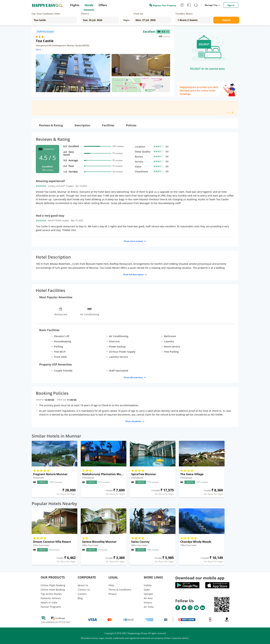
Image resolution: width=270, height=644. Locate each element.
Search (226, 20)
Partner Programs (51, 607)
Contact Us (84, 590)
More (40, 50)
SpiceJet (148, 594)
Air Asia (148, 598)
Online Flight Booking (53, 585)
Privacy (113, 594)
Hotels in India (49, 602)
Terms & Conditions (120, 590)
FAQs (111, 585)
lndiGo (148, 585)
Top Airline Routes (51, 594)
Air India (149, 607)
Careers (82, 594)
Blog (80, 598)
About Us (83, 585)
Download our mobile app (200, 578)
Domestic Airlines (51, 598)
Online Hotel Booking (53, 590)
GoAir (147, 590)
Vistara (148, 602)
